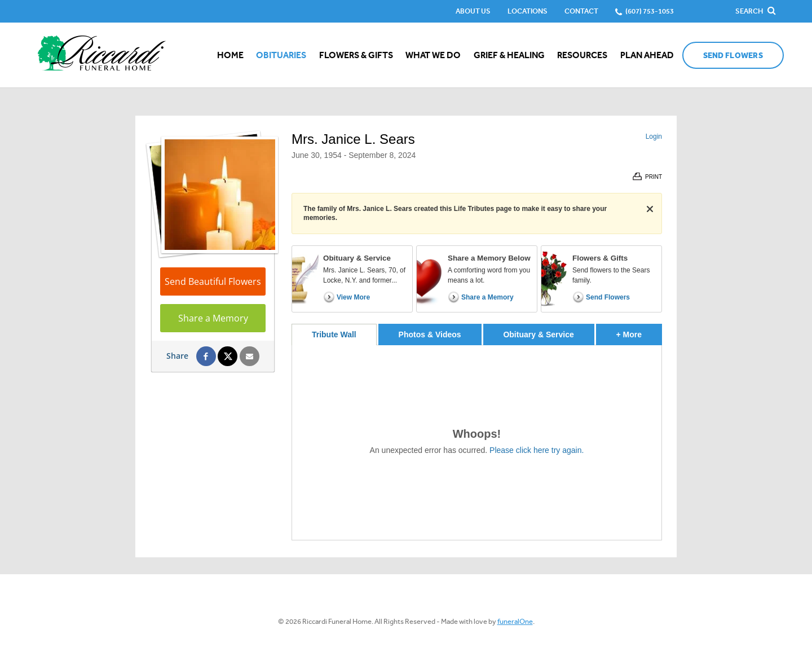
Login (654, 137)
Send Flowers (733, 56)
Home (230, 55)
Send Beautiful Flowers (213, 281)
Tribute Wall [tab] (334, 334)
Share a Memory (213, 318)
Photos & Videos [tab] (430, 334)
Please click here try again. (537, 450)
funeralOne (515, 621)
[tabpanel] (477, 443)
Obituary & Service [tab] (538, 334)
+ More (639, 331)
